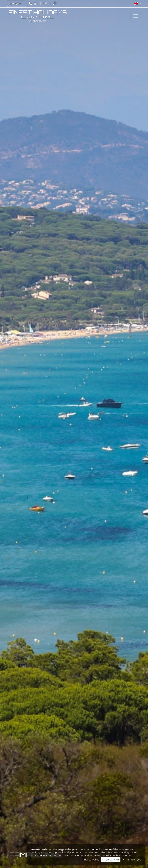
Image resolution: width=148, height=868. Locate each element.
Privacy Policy (91, 860)
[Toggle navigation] (136, 16)
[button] (137, 3)
